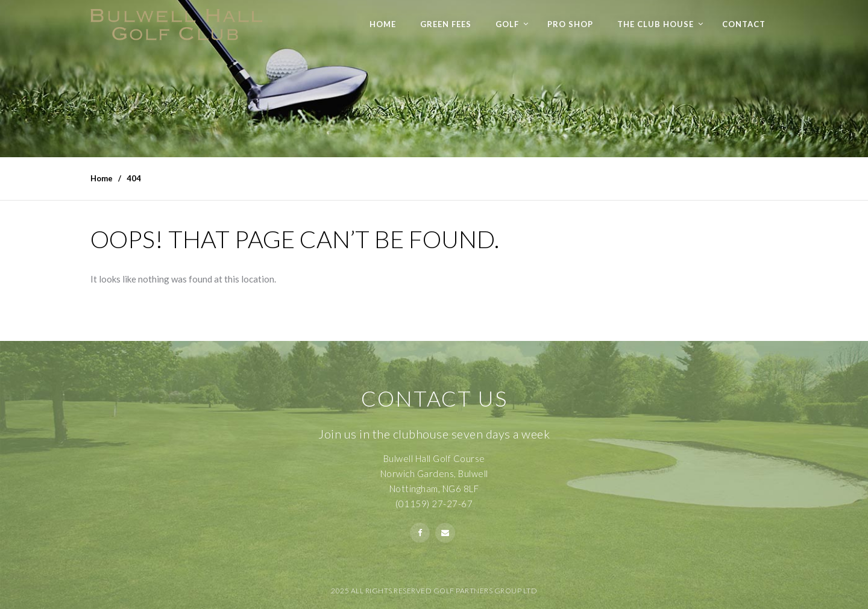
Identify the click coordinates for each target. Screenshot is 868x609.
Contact (744, 24)
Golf (507, 24)
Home (383, 24)
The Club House (656, 24)
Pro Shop (570, 24)
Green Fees (446, 24)
